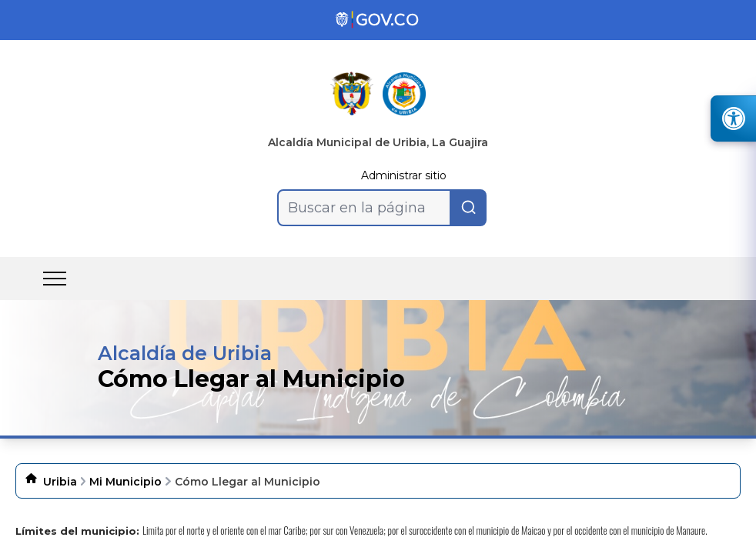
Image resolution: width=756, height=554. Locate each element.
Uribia (60, 482)
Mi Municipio (125, 482)
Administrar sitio (404, 175)
